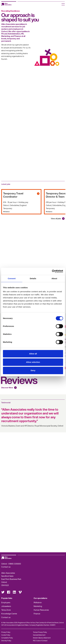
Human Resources (41, 610)
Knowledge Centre (9, 614)
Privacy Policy (6, 632)
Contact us (6, 567)
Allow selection (33, 362)
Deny (33, 370)
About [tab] (54, 278)
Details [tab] (33, 278)
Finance (37, 614)
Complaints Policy (7, 638)
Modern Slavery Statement (42, 638)
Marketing (38, 606)
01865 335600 (15, 564)
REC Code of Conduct (40, 641)
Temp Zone (6, 610)
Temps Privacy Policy (40, 632)
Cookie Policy (6, 635)
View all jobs (56, 218)
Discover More (7, 388)
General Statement (39, 635)
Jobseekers (6, 606)
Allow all (33, 354)
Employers (6, 602)
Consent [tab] (12, 278)
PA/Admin (38, 602)
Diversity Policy (6, 641)
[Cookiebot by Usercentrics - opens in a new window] (52, 271)
